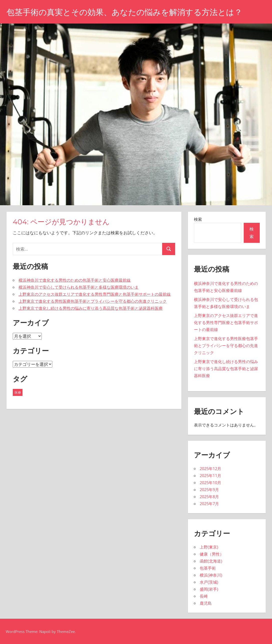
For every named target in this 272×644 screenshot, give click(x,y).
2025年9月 (209, 490)
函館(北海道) (211, 561)
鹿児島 (206, 603)
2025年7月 (209, 504)
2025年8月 (209, 497)
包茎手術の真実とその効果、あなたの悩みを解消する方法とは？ (124, 12)
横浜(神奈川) (211, 575)
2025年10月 (210, 483)
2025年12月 (210, 469)
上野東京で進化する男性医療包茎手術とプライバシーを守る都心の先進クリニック (93, 301)
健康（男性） (212, 554)
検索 (198, 219)
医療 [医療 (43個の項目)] (18, 392)
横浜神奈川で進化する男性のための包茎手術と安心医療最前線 (75, 280)
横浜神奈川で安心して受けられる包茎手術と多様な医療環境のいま (79, 287)
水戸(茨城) (209, 582)
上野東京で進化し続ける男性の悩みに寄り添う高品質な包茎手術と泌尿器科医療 (91, 308)
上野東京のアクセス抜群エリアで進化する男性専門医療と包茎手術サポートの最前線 (95, 294)
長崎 (204, 596)
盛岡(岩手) (209, 589)
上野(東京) (209, 547)
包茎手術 (208, 568)
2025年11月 (210, 476)
